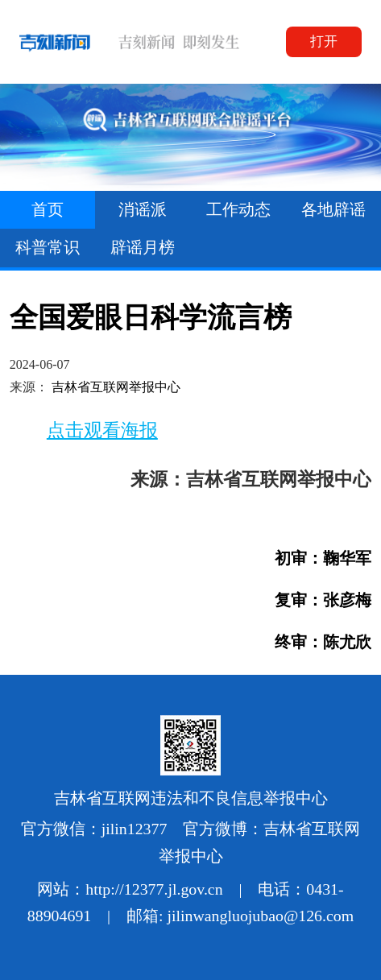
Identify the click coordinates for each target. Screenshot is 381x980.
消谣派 (143, 209)
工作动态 (238, 209)
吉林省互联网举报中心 (116, 387)
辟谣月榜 (143, 247)
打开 (324, 41)
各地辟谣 (333, 209)
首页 (48, 209)
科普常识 (48, 247)
